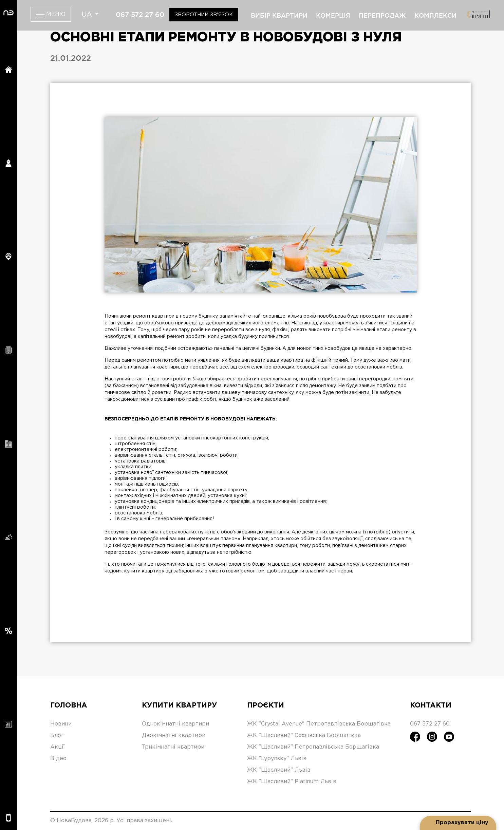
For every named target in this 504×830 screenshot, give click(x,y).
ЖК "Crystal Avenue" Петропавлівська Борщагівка (319, 724)
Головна (69, 705)
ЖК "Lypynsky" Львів (277, 759)
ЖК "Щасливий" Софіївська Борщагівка (304, 735)
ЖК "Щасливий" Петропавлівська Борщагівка (313, 747)
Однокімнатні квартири (175, 724)
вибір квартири (279, 15)
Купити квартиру (179, 705)
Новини (61, 724)
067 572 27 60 (140, 15)
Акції (58, 747)
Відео (58, 759)
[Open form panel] (458, 823)
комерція (333, 15)
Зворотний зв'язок (204, 15)
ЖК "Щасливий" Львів (279, 770)
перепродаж (382, 15)
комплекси (435, 15)
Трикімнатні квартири (173, 747)
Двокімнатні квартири (174, 735)
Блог (57, 735)
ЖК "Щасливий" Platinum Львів (292, 782)
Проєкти (266, 705)
